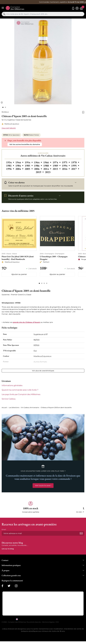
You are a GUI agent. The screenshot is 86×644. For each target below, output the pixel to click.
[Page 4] (47, 283)
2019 (40, 172)
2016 (66, 169)
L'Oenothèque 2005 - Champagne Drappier (54, 258)
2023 (48, 172)
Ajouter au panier (19, 274)
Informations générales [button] (12, 385)
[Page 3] (44, 283)
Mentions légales (48, 622)
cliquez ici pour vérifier (62, 619)
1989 (57, 166)
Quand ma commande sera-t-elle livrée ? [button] (20, 390)
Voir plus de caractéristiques (43, 371)
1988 (48, 166)
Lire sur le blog (8, 549)
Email (4, 529)
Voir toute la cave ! (43, 485)
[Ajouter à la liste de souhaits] (83, 112)
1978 (75, 162)
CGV (57, 622)
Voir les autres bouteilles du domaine (25, 144)
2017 (75, 169)
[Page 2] (42, 283)
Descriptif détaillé (9, 128)
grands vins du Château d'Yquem (27, 322)
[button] (31, 507)
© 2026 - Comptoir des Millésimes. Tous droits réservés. (21, 622)
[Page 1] (39, 283)
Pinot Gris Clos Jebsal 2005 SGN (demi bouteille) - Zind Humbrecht (18, 258)
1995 (75, 166)
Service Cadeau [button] (9, 399)
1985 (29, 166)
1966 (48, 162)
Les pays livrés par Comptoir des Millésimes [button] (21, 394)
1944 (20, 162)
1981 (10, 166)
